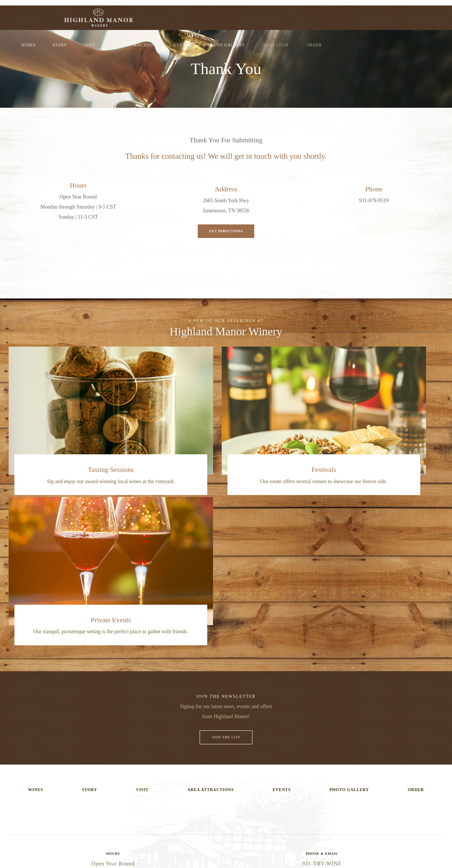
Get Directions (226, 231)
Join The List (226, 588)
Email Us (226, 745)
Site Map (291, 843)
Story (168, 15)
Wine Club (384, 15)
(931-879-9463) (226, 724)
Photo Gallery (335, 15)
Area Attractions (243, 15)
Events (291, 15)
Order (423, 15)
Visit (198, 15)
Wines (137, 15)
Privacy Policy (267, 843)
